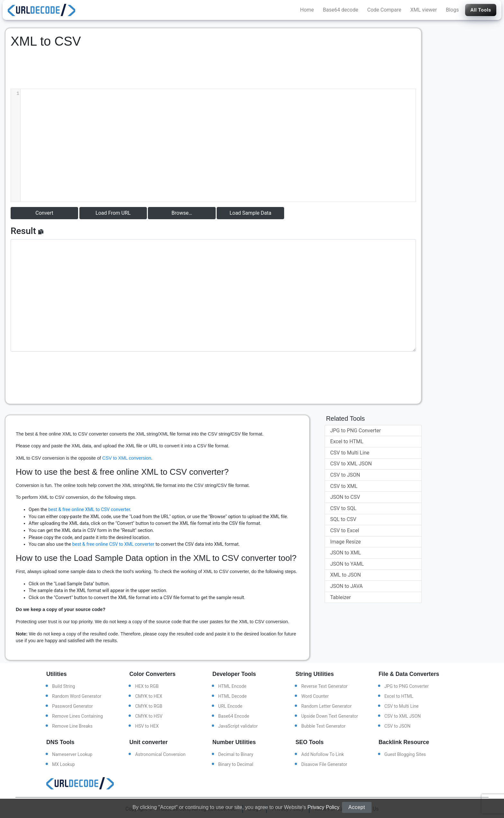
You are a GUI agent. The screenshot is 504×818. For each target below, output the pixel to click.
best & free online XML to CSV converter (89, 510)
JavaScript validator (238, 726)
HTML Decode (233, 696)
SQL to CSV (343, 519)
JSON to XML (346, 553)
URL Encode (230, 706)
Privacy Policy (323, 807)
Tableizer (340, 597)
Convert (44, 213)
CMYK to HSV (149, 716)
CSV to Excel (345, 530)
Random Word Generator (77, 696)
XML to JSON (346, 575)
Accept (357, 807)
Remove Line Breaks (72, 726)
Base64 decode (341, 10)
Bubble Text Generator (323, 726)
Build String (63, 686)
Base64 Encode (234, 716)
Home (307, 10)
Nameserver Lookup (72, 754)
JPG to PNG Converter (355, 431)
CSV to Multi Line (350, 453)
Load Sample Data (250, 213)
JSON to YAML (347, 564)
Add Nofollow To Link (323, 754)
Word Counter (315, 696)
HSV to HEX (147, 726)
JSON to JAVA (346, 586)
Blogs (452, 10)
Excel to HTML (347, 441)
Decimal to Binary (236, 754)
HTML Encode (232, 686)
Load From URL (113, 213)
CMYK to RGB (149, 706)
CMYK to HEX (148, 696)
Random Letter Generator (326, 706)
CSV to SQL (343, 508)
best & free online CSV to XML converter (113, 544)
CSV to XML (344, 486)
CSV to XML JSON (351, 464)
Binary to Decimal (236, 764)
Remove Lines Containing (77, 716)
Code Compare (384, 10)
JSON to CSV (345, 497)
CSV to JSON (345, 475)
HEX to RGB (147, 686)
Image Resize (345, 542)
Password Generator (72, 706)
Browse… (182, 213)
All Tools (481, 10)
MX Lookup (63, 764)
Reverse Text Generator (324, 686)
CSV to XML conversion (127, 458)
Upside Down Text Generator (329, 716)
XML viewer (424, 10)
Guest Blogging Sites (405, 754)
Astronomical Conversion (160, 754)
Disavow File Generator (324, 764)
